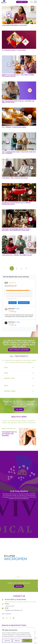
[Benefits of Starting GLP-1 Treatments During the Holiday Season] (19, 64)
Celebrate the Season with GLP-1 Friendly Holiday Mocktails (16, 203)
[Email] (3, 608)
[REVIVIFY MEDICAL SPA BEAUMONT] (3, 600)
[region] (17, 636)
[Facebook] (3, 618)
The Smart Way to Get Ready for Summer (9, 434)
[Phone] (3, 604)
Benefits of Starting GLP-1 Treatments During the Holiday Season (18, 76)
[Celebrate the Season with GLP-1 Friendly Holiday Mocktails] (19, 192)
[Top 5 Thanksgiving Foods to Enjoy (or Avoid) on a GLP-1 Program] (19, 141)
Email (7, 608)
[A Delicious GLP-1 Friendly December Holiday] (19, 245)
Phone (7, 604)
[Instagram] (7, 618)
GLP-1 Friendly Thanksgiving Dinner (14, 127)
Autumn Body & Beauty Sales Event (14, 50)
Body (11, 429)
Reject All (17, 641)
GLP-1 (15, 429)
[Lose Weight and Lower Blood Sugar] (19, 168)
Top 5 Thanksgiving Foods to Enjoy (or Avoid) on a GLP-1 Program (19, 153)
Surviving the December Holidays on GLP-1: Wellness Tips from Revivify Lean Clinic (17, 230)
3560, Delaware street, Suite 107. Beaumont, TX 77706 (20, 602)
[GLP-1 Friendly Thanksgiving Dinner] (19, 117)
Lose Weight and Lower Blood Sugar (15, 178)
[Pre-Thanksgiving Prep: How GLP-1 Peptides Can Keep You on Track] (19, 91)
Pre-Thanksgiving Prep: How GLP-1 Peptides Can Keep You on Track (18, 102)
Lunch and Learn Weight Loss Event (14, 25)
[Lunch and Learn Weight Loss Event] (19, 15)
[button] (34, 2)
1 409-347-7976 (17, 405)
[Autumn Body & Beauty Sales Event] (19, 40)
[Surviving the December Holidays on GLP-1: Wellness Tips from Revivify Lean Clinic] (19, 218)
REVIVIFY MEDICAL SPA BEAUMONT (16, 600)
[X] (10, 618)
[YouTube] (14, 618)
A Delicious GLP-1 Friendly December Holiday (17, 255)
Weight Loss (6, 429)
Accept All (27, 641)
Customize (7, 641)
